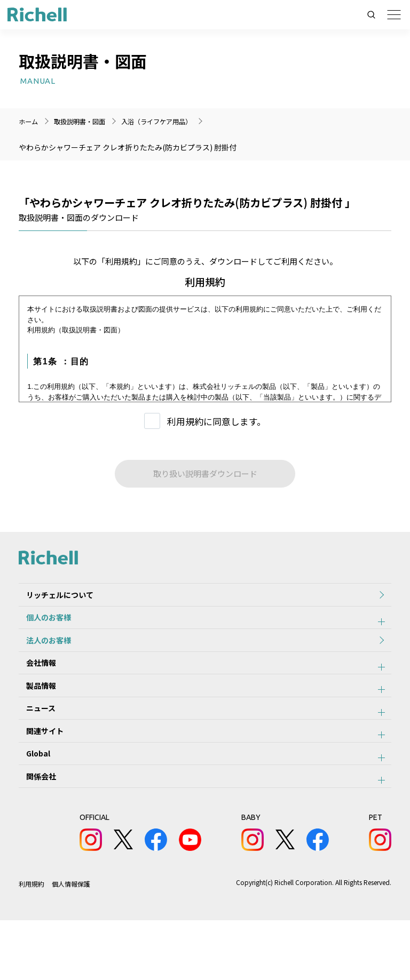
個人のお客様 (41, 627)
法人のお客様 (41, 657)
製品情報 (34, 715)
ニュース (33, 745)
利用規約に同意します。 (216, 421)
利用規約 (31, 943)
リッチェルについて (52, 598)
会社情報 (34, 686)
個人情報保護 (72, 943)
